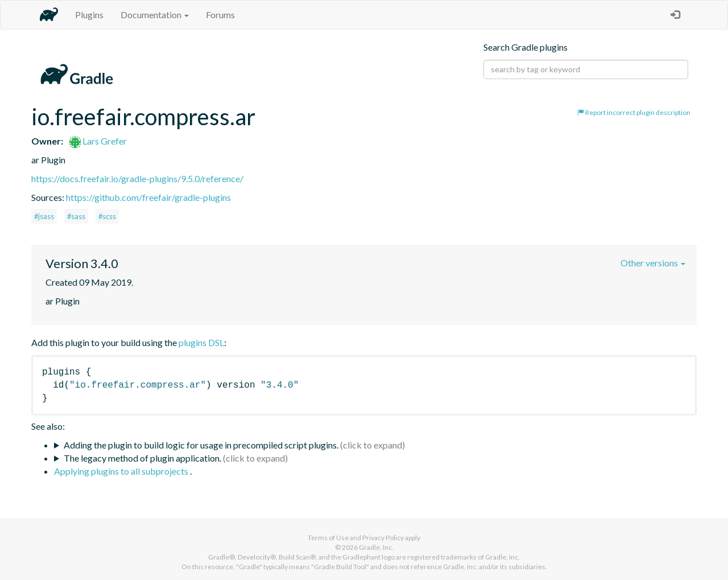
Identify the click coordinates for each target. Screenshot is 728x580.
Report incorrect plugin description (634, 112)
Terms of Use (328, 538)
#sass (76, 216)
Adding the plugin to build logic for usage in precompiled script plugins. (201, 445)
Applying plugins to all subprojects (122, 471)
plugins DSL (201, 342)
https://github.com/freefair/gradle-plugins (148, 197)
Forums (220, 15)
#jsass (44, 216)
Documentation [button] (155, 15)
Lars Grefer (98, 141)
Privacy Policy (383, 538)
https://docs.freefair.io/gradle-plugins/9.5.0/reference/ (137, 178)
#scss (107, 216)
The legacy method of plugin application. (142, 458)
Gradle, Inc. (376, 547)
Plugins (89, 15)
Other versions (653, 263)
